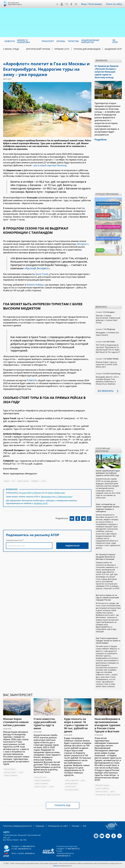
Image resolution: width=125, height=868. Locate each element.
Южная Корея (10, 769)
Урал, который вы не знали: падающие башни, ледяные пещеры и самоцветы (108, 508)
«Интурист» (82, 244)
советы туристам (72, 780)
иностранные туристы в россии (108, 795)
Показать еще (63, 805)
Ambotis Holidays (35, 285)
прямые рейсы (23, 481)
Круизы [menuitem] (61, 41)
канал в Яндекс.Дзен (56, 493)
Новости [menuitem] (10, 41)
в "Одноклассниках (63, 497)
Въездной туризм (102, 785)
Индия (7, 481)
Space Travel (42, 274)
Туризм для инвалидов (87, 49)
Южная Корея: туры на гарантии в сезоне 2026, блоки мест (107, 364)
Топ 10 (100, 250)
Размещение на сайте (58, 826)
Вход (84, 4)
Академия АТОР (113, 49)
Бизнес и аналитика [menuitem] (24, 41)
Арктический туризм (38, 49)
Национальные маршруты (109, 239)
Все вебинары (106, 391)
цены (44, 481)
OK (71, 4)
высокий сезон (40, 777)
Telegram (76, 4)
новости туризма (11, 775)
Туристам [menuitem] (73, 41)
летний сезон (70, 786)
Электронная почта (14, 540)
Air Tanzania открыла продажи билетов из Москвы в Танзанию (106, 557)
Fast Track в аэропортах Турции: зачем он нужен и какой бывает (108, 641)
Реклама (75, 826)
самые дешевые (71, 783)
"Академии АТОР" (41, 503)
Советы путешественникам (109, 227)
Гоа (13, 481)
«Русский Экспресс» (37, 268)
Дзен (57, 4)
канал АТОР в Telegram (31, 493)
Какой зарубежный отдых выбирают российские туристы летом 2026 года (108, 473)
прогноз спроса (10, 772)
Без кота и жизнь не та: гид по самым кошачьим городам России (107, 597)
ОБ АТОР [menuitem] (115, 41)
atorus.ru (57, 866)
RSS (85, 826)
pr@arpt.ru (30, 853)
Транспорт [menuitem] (48, 41)
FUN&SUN (32, 380)
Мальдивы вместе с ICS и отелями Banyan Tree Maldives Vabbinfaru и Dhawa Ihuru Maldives (107, 380)
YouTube (62, 4)
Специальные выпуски (108, 204)
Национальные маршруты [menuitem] (90, 41)
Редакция (40, 826)
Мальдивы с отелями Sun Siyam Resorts (107, 334)
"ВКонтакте (46, 497)
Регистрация (95, 4)
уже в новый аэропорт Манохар (50, 165)
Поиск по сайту (114, 4)
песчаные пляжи (72, 790)
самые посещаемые (42, 780)
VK (67, 4)
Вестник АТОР (103, 215)
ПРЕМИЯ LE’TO (62, 49)
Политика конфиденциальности (17, 826)
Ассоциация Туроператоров (15, 3)
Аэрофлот (35, 481)
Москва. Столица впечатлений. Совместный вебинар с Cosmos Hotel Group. (108, 319)
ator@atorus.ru (25, 849)
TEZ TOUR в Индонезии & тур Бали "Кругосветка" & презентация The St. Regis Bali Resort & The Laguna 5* (108, 349)
